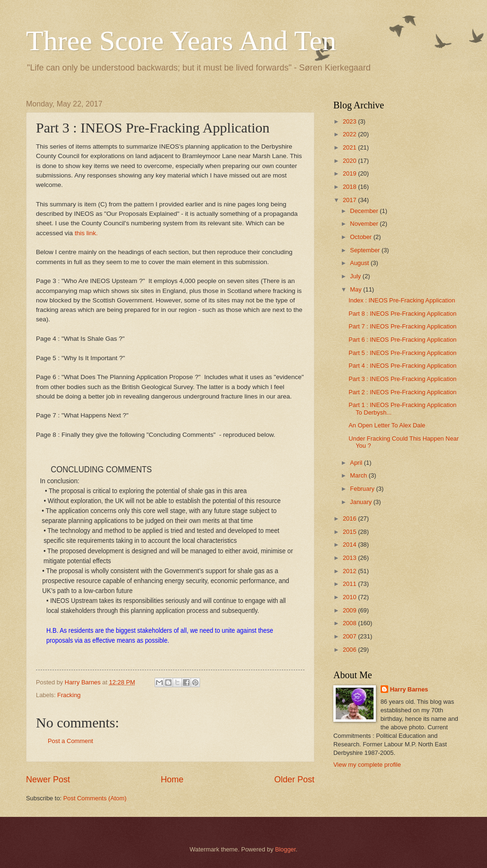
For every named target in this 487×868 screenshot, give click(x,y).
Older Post (294, 779)
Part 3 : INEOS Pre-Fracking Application (402, 379)
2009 (350, 610)
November (365, 224)
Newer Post (48, 779)
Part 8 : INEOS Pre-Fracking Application (402, 314)
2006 (350, 650)
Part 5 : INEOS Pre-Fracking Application (402, 353)
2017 (350, 200)
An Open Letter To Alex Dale (387, 425)
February (363, 489)
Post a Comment (70, 741)
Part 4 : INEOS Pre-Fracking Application (402, 366)
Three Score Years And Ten (181, 41)
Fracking (69, 695)
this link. (86, 233)
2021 (350, 147)
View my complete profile (367, 765)
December (365, 211)
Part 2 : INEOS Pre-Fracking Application (402, 392)
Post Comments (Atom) (95, 798)
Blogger (286, 849)
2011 (350, 584)
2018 (350, 187)
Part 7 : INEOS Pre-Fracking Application (402, 326)
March (359, 475)
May (357, 289)
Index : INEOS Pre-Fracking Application (402, 300)
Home (172, 779)
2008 (350, 623)
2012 (350, 571)
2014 (350, 545)
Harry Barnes (409, 689)
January (361, 502)
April (357, 463)
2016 (350, 518)
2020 (350, 161)
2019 (350, 173)
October (361, 237)
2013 (350, 558)
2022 (350, 134)
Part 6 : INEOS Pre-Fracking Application (402, 340)
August (360, 263)
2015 (350, 532)
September (366, 250)
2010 (350, 597)
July (356, 276)
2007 (350, 636)
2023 (350, 121)
